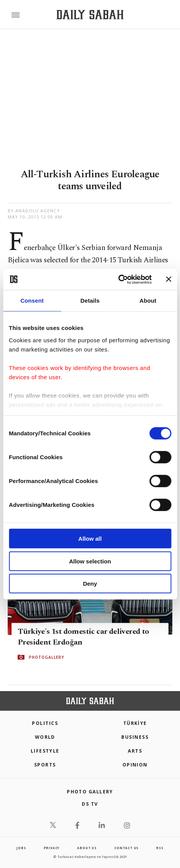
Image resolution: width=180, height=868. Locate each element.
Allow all (90, 539)
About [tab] (148, 301)
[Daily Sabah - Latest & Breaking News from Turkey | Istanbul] (90, 15)
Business (135, 737)
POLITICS (45, 723)
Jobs (21, 848)
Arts (135, 751)
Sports (45, 765)
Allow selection (90, 561)
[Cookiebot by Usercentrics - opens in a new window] (118, 279)
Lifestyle (45, 751)
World (45, 737)
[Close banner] (168, 279)
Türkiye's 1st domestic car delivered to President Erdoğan (83, 637)
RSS (160, 848)
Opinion (135, 765)
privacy (52, 848)
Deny (90, 584)
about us (87, 848)
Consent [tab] (32, 301)
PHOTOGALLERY (46, 657)
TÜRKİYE (135, 723)
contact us (126, 848)
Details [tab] (90, 301)
